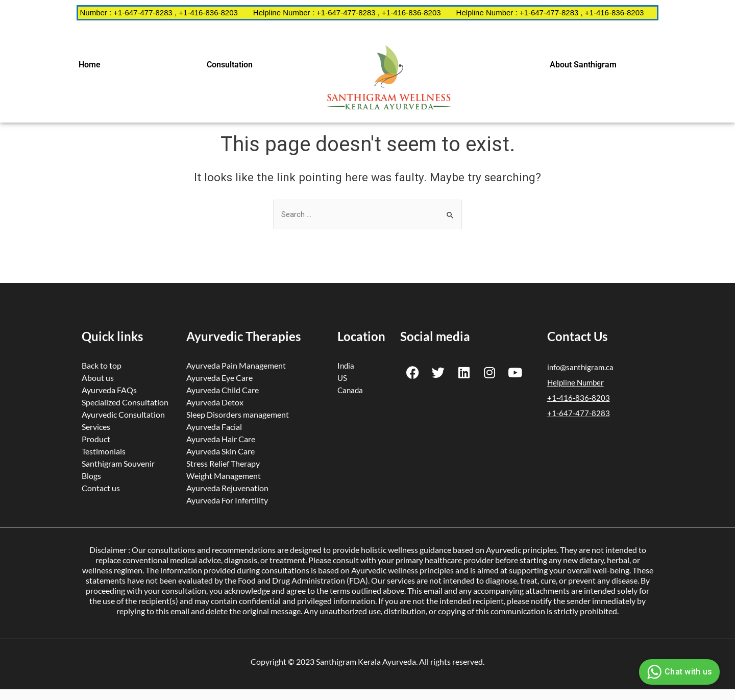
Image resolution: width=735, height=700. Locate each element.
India (346, 366)
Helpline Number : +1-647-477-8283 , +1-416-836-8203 (154, 13)
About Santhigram (583, 65)
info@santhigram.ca (580, 367)
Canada (350, 390)
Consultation (230, 65)
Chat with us (678, 672)
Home (90, 65)
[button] (92, 65)
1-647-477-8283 (581, 413)
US (342, 378)
